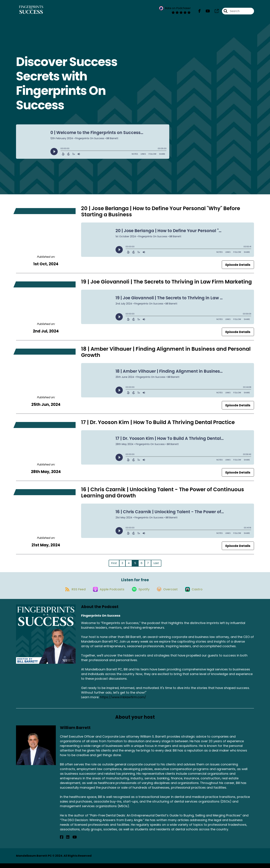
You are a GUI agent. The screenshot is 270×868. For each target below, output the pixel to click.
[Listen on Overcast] (169, 594)
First (114, 565)
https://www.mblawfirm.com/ (123, 702)
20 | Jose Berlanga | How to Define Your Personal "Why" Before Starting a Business (161, 214)
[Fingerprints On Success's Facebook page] (200, 12)
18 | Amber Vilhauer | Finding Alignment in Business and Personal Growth (166, 354)
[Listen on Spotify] (140, 594)
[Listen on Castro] (197, 594)
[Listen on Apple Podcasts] (107, 594)
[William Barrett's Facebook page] (62, 842)
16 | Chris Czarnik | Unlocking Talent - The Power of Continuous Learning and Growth (163, 495)
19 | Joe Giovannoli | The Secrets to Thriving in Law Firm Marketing (166, 284)
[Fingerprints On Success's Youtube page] (206, 12)
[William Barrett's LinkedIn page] (66, 842)
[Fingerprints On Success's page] (215, 12)
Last (156, 565)
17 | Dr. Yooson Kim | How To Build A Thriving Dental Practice (158, 424)
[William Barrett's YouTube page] (70, 842)
